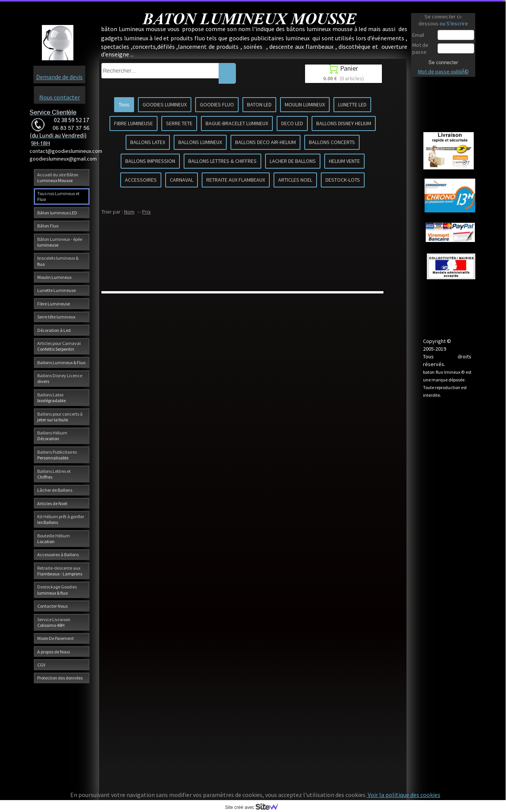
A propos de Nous (54, 652)
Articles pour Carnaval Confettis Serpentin (59, 346)
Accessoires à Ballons (58, 554)
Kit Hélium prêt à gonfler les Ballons (61, 519)
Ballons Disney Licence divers (60, 378)
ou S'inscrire (454, 23)
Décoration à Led (54, 330)
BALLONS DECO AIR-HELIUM (265, 142)
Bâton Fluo (48, 226)
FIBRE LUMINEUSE (134, 123)
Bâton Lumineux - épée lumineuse (60, 242)
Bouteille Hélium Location (54, 539)
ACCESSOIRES (141, 180)
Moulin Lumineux (54, 277)
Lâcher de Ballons (55, 490)
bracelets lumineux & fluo (58, 261)
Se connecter (443, 62)
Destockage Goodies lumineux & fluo (57, 590)
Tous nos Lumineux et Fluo (58, 196)
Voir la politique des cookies (403, 795)
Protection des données (60, 678)
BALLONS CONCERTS (332, 142)
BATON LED (259, 104)
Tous (124, 104)
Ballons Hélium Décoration (52, 436)
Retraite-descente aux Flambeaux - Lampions (60, 571)
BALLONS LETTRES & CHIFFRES (222, 161)
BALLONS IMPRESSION (150, 161)
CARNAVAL (182, 180)
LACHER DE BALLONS (293, 161)
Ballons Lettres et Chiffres (54, 474)
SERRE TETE (179, 123)
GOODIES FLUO (217, 104)
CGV (41, 665)
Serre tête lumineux (56, 317)
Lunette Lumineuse (56, 290)
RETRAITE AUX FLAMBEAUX (236, 180)
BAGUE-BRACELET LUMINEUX (237, 123)
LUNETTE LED (352, 104)
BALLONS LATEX (148, 142)
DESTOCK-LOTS (343, 180)
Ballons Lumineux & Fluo (61, 362)
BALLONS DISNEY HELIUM (344, 123)
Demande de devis (59, 77)
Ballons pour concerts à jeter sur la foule (60, 417)
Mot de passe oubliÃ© (443, 71)
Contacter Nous (52, 606)
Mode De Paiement (56, 638)
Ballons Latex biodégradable (51, 398)
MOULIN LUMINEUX (305, 104)
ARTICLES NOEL (295, 180)
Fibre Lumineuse (54, 304)
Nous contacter (60, 97)
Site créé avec (255, 807)
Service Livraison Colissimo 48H (54, 622)
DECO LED (292, 123)
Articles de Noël (52, 503)
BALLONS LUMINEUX (200, 142)
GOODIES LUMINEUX (165, 104)
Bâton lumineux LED (57, 213)
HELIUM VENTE (344, 161)
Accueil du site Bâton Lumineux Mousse (58, 177)
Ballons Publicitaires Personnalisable (57, 455)
